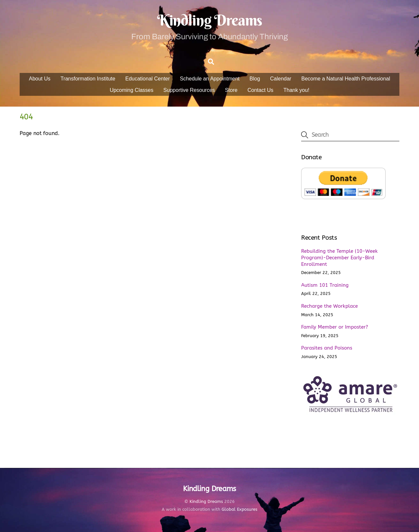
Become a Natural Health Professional (346, 79)
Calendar (281, 79)
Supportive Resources (189, 90)
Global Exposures (239, 509)
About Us (40, 79)
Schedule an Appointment (209, 79)
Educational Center (148, 79)
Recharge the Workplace (329, 306)
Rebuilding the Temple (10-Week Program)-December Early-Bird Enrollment (339, 258)
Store (231, 90)
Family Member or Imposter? (335, 327)
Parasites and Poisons (327, 348)
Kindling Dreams (206, 501)
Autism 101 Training (325, 285)
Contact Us (260, 90)
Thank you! (296, 90)
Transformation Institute (88, 79)
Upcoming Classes (131, 90)
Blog (255, 79)
